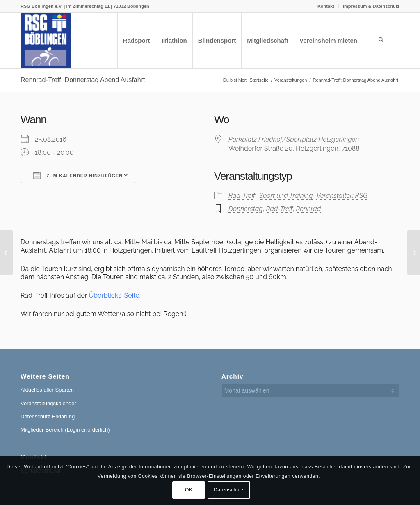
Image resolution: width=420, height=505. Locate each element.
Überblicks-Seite (114, 295)
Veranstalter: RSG (342, 196)
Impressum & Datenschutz (371, 6)
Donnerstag (246, 209)
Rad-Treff (242, 196)
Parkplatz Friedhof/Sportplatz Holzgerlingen (294, 139)
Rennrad (309, 209)
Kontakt (326, 6)
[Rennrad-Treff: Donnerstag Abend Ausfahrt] (6, 252)
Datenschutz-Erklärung (48, 417)
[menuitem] (326, 6)
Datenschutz (229, 490)
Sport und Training (286, 196)
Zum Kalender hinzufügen (78, 175)
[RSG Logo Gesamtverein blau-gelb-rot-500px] (46, 40)
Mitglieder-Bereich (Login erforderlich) (65, 430)
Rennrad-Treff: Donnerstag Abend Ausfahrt (83, 80)
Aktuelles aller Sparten (47, 390)
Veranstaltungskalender (48, 403)
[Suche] (381, 40)
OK (189, 490)
